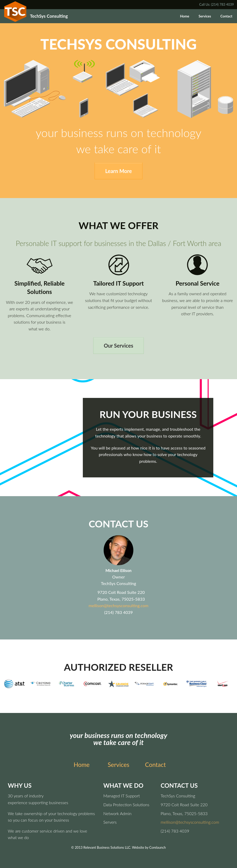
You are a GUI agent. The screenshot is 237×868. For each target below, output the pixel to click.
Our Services (119, 346)
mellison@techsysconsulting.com (119, 605)
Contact (226, 16)
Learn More (119, 171)
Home (185, 16)
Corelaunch (158, 847)
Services (205, 16)
